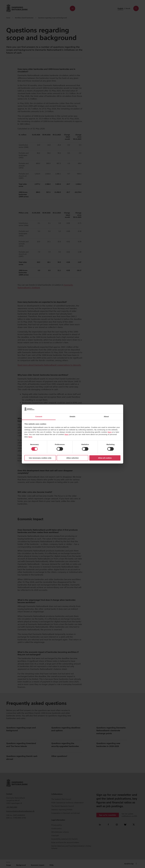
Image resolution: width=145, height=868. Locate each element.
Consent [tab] (39, 417)
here (110, 432)
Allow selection (72, 458)
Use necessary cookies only (40, 458)
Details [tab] (72, 417)
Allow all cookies (105, 458)
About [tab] (106, 417)
